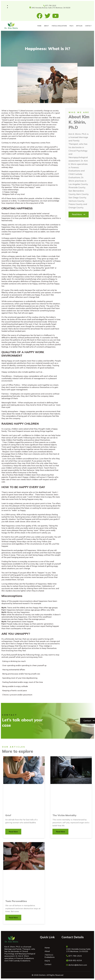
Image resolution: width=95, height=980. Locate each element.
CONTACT (88, 26)
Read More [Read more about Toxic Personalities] (13, 918)
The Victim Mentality (64, 815)
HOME (39, 26)
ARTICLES (79, 26)
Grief (8, 815)
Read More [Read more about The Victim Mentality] (60, 832)
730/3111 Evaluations (59, 26)
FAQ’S (71, 26)
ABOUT (46, 26)
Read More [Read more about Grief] (13, 832)
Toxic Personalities (16, 901)
